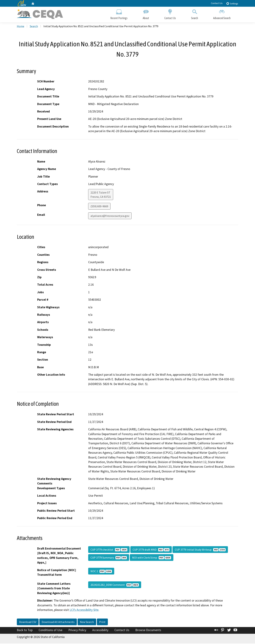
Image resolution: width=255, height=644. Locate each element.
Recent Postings (119, 14)
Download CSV (28, 622)
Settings (232, 3)
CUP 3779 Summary (109, 558)
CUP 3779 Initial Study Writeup (200, 550)
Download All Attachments (58, 622)
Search (195, 14)
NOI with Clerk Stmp (152, 558)
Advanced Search (222, 14)
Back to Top (25, 630)
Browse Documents (148, 630)
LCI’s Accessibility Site (84, 610)
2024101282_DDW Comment (115, 585)
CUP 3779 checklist (109, 550)
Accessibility (100, 630)
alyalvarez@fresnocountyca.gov (110, 216)
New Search (87, 622)
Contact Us (217, 3)
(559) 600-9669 (99, 207)
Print (102, 622)
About (146, 14)
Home (21, 27)
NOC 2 (101, 572)
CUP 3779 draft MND (151, 550)
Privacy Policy (77, 630)
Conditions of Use (50, 630)
